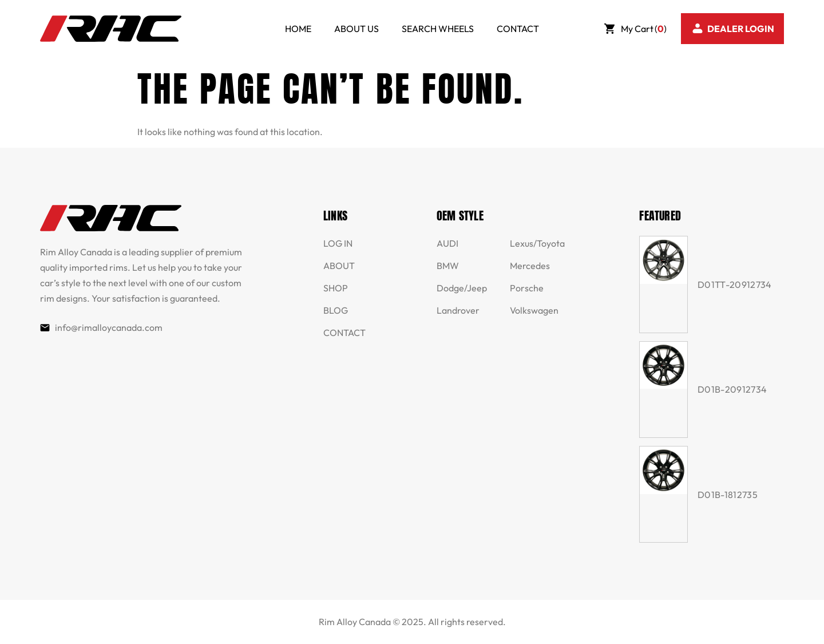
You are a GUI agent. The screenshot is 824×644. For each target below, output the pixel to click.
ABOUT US (356, 29)
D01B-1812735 (728, 495)
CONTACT (518, 29)
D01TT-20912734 (734, 285)
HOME (298, 29)
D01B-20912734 (732, 389)
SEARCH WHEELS (438, 29)
